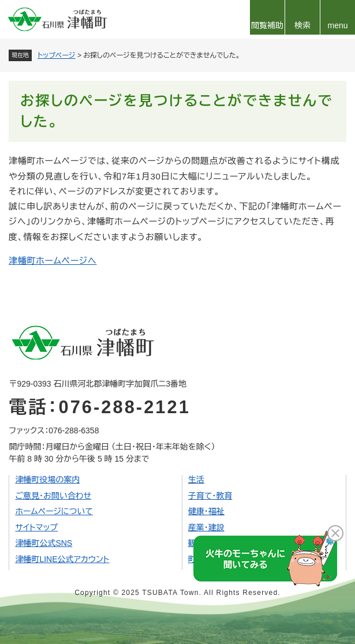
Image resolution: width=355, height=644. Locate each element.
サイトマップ (36, 527)
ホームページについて (54, 511)
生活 (196, 480)
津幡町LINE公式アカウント (62, 559)
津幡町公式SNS (44, 543)
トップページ (57, 55)
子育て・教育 (210, 496)
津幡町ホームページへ (53, 261)
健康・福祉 (206, 511)
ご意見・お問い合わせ (53, 496)
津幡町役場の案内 (47, 480)
